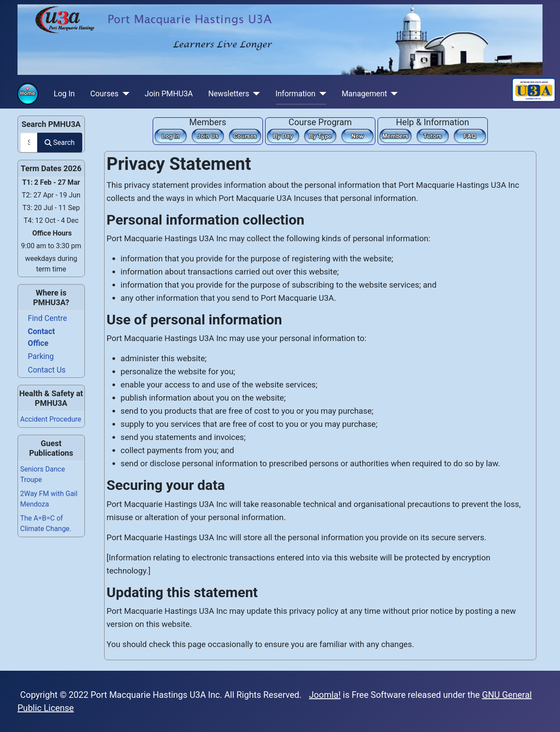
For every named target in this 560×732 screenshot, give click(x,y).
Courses (104, 94)
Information (296, 94)
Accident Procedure (51, 419)
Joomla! (325, 695)
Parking (41, 356)
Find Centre (47, 318)
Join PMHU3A (169, 94)
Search (59, 143)
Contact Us (47, 370)
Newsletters (229, 94)
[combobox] (29, 143)
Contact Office (42, 337)
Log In (64, 94)
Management (364, 94)
